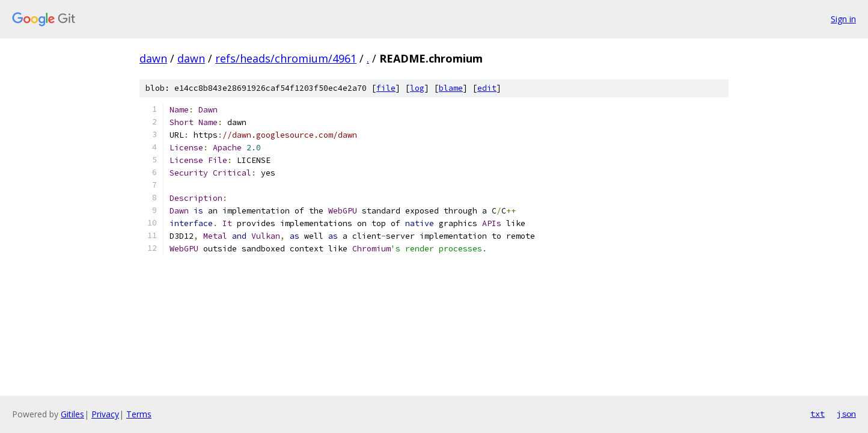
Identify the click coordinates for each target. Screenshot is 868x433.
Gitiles (72, 414)
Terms (139, 414)
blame (451, 88)
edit (487, 88)
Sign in (843, 19)
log (417, 88)
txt (818, 414)
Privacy (105, 414)
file (386, 88)
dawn (153, 58)
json (846, 414)
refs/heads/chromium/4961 (286, 58)
